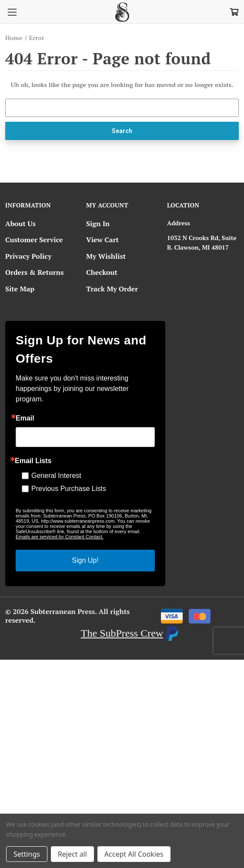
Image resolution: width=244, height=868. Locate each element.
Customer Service (34, 240)
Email (25, 418)
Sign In (98, 224)
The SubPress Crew (122, 633)
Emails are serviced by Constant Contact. (60, 537)
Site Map (20, 289)
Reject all (72, 854)
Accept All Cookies (134, 854)
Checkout (102, 272)
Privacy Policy (28, 256)
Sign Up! (85, 560)
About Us (20, 224)
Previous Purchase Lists (69, 489)
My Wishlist (106, 256)
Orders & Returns (34, 272)
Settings (27, 854)
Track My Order (112, 289)
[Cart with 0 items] (234, 11)
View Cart (102, 240)
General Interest (56, 476)
